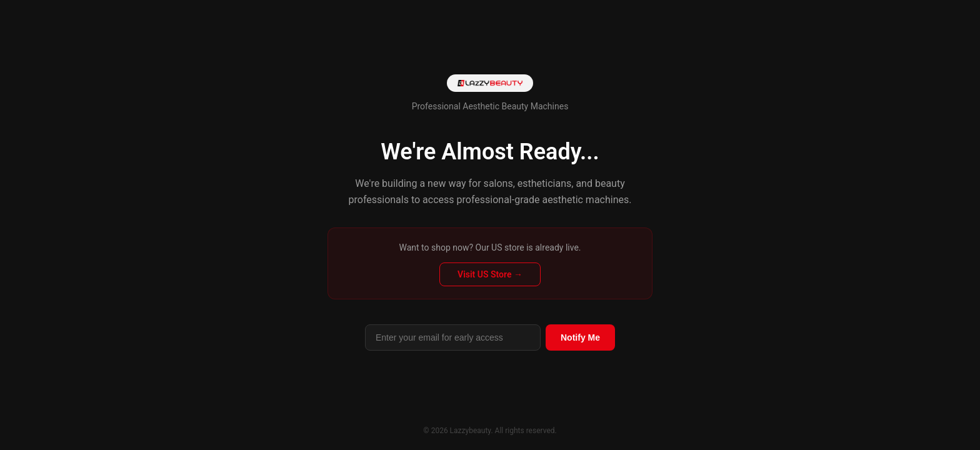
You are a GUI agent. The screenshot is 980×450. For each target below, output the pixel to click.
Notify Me (580, 337)
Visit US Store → (490, 274)
